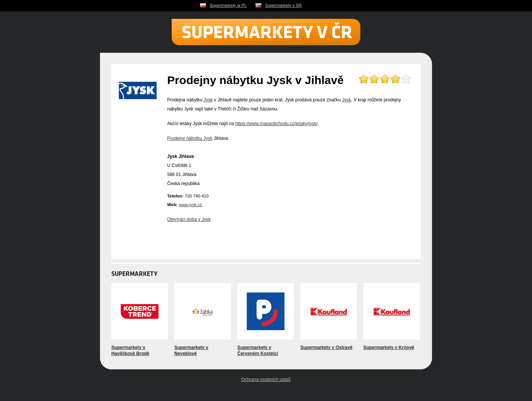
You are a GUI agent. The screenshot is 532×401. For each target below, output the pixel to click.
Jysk (208, 100)
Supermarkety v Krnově (389, 347)
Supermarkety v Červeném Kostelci (258, 350)
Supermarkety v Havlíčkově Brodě (130, 350)
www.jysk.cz (190, 205)
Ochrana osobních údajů (266, 380)
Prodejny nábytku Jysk (190, 138)
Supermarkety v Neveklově (191, 350)
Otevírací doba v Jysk (189, 219)
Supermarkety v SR (284, 5)
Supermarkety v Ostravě (326, 347)
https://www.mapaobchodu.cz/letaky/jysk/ (277, 124)
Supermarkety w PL (228, 5)
